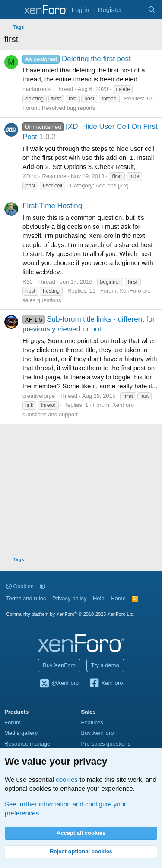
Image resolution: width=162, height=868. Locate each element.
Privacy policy (69, 598)
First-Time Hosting (52, 206)
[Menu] (12, 10)
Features (92, 723)
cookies (67, 779)
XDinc (30, 176)
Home (118, 598)
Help (99, 598)
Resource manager (28, 744)
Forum (13, 723)
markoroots (37, 89)
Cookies (20, 586)
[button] (43, 586)
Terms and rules (26, 598)
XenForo (106, 684)
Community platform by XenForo (70, 614)
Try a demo (105, 665)
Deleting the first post (77, 59)
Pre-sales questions (106, 744)
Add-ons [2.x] (112, 186)
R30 (28, 282)
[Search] (152, 10)
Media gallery (21, 733)
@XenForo (59, 684)
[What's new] (135, 10)
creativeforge (39, 396)
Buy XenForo (59, 665)
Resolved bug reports (69, 108)
